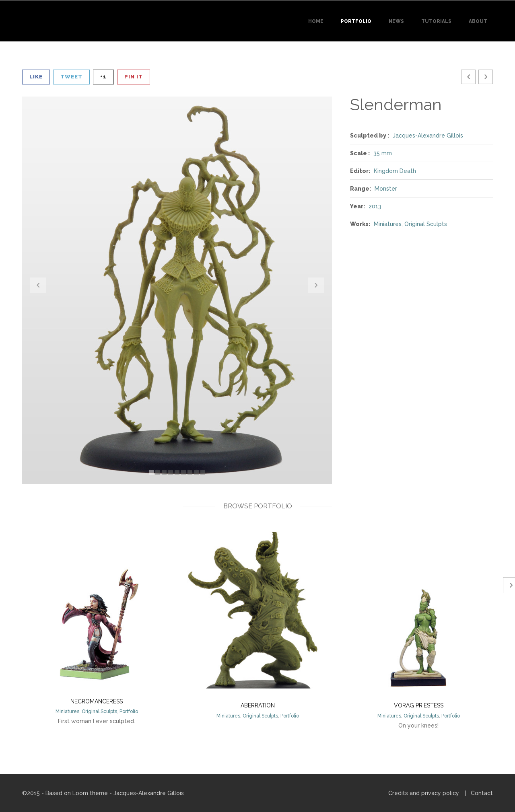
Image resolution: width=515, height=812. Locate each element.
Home (316, 21)
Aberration (258, 705)
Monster (386, 189)
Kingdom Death (395, 171)
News (396, 21)
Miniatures (388, 224)
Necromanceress (97, 701)
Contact (482, 793)
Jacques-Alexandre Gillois (428, 136)
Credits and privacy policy (424, 793)
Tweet (71, 77)
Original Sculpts (426, 224)
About (478, 21)
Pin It (134, 77)
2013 (375, 206)
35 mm (383, 153)
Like (36, 77)
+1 (103, 77)
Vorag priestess (419, 705)
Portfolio (356, 21)
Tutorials (436, 21)
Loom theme (90, 793)
